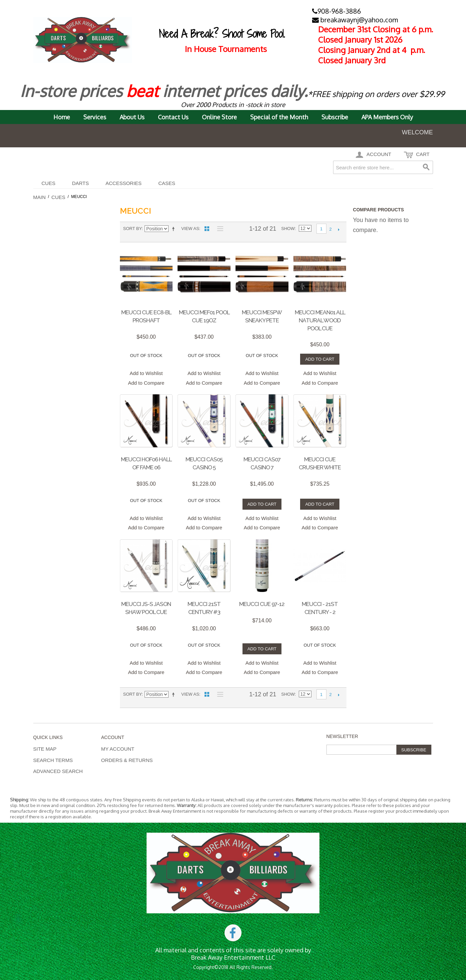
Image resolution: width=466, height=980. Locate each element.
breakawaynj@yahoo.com (355, 20)
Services (95, 117)
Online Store (219, 117)
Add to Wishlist (146, 373)
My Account (118, 749)
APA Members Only (387, 117)
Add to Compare (146, 383)
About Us (132, 117)
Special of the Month (279, 117)
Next (339, 229)
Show (288, 228)
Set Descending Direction (175, 229)
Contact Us (173, 117)
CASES (167, 183)
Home (62, 117)
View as (190, 228)
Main (40, 197)
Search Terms (53, 760)
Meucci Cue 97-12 (262, 604)
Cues (49, 183)
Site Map (45, 749)
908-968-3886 (337, 11)
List (219, 229)
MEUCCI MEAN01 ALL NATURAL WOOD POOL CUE (320, 320)
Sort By (133, 228)
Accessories (124, 183)
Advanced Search (58, 771)
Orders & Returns (127, 760)
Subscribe (335, 117)
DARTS (80, 183)
